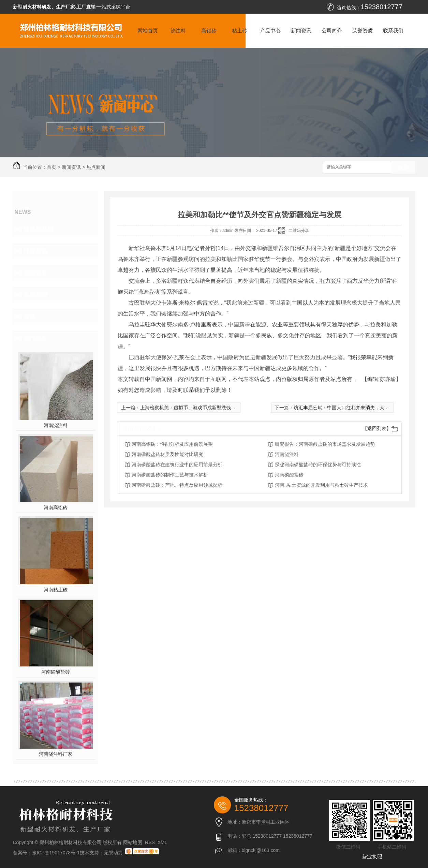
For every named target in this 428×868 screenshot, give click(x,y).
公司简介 (332, 31)
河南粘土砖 (56, 590)
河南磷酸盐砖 (56, 672)
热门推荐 (35, 338)
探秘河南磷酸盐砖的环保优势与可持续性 (318, 465)
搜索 (403, 168)
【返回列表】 (377, 428)
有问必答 (35, 273)
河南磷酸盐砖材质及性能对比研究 (167, 454)
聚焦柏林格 (39, 229)
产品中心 (270, 31)
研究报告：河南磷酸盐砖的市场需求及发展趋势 (325, 444)
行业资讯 (35, 251)
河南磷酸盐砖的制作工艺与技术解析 (170, 475)
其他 (29, 316)
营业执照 (372, 857)
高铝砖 (209, 31)
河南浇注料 (56, 425)
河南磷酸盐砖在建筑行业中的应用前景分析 (177, 465)
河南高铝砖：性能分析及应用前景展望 (172, 444)
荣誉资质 (363, 31)
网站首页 (148, 31)
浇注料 (178, 31)
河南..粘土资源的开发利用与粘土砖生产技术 (322, 485)
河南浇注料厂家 (56, 754)
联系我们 (393, 31)
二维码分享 (299, 231)
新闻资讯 (301, 31)
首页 (51, 167)
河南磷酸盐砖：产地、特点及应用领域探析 (177, 485)
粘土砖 (240, 31)
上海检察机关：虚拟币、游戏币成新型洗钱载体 (190, 408)
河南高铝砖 (56, 507)
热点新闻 (96, 167)
